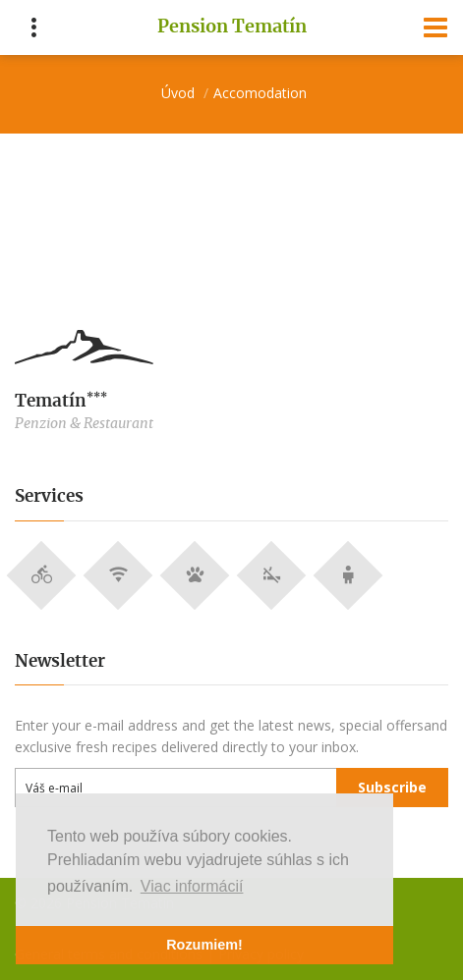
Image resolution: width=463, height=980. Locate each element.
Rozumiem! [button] (204, 945)
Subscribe (392, 787)
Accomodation (260, 93)
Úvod (178, 93)
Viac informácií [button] (192, 886)
